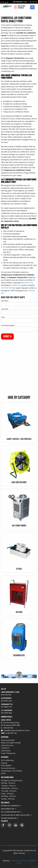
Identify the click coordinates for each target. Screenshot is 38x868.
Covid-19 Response (8, 753)
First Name (5, 301)
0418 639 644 (7, 728)
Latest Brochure (7, 745)
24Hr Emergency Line (25, 2)
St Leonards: (19, 712)
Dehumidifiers (6, 765)
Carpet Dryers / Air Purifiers (12, 771)
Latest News (6, 751)
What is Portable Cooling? (11, 743)
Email (3, 317)
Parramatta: (19, 706)
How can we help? (8, 740)
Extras (3, 773)
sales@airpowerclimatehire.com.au (17, 730)
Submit (7, 336)
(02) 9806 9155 (16, 285)
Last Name (5, 309)
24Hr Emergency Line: (19, 693)
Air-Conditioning (7, 760)
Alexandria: (19, 700)
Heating (4, 763)
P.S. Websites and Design (19, 861)
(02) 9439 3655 (6, 288)
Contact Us (5, 748)
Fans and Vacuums (8, 768)
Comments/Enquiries (8, 325)
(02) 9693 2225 (27, 283)
